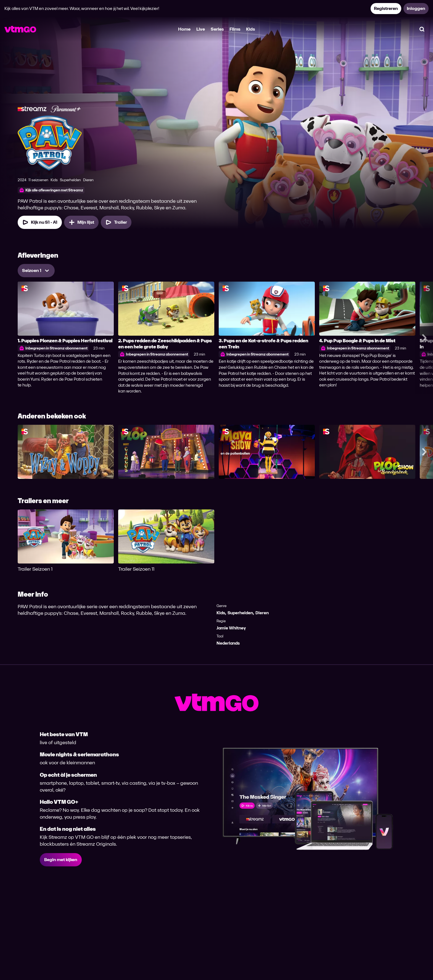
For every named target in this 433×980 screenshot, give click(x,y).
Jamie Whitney (231, 628)
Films (235, 29)
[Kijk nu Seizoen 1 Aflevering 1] (40, 222)
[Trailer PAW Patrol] (116, 222)
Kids (250, 29)
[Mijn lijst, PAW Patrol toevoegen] (81, 222)
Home (184, 29)
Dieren (262, 613)
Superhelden (240, 613)
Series (217, 29)
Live (201, 29)
